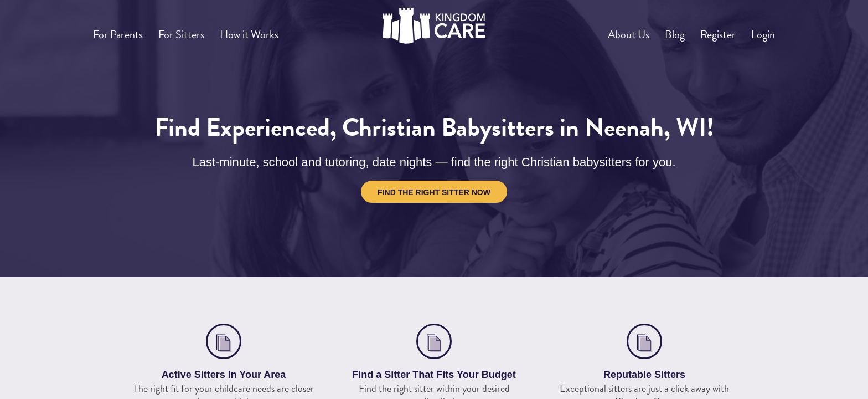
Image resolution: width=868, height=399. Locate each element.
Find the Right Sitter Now (434, 192)
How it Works (272, 30)
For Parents (123, 30)
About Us (601, 30)
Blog (655, 30)
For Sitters (195, 30)
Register (706, 30)
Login (759, 30)
